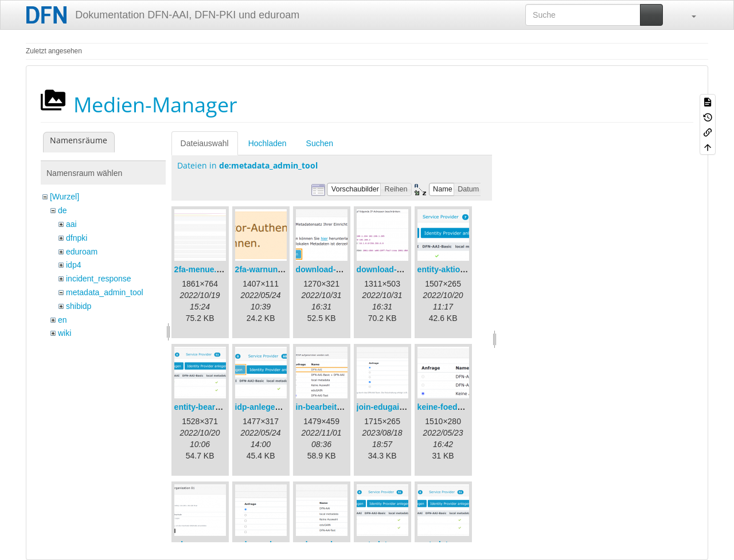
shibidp (79, 306)
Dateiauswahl (205, 143)
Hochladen (268, 143)
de (63, 210)
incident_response (99, 279)
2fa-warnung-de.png (274, 269)
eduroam (82, 252)
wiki (65, 333)
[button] (688, 15)
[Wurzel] (65, 197)
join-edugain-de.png (395, 407)
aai (71, 224)
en (63, 320)
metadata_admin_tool (105, 292)
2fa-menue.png (203, 269)
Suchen (320, 143)
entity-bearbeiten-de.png (221, 407)
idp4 (73, 265)
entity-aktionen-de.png (460, 269)
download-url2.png (393, 269)
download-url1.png (332, 269)
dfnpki (77, 238)
